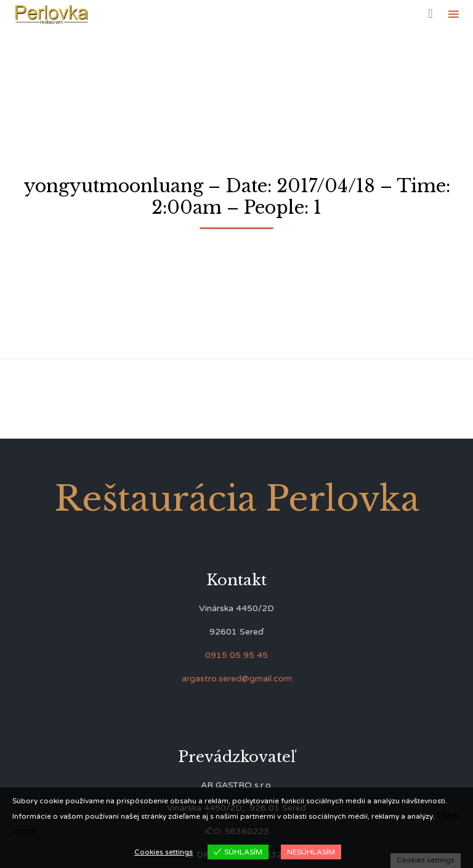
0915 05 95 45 (236, 655)
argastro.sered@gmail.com (237, 679)
